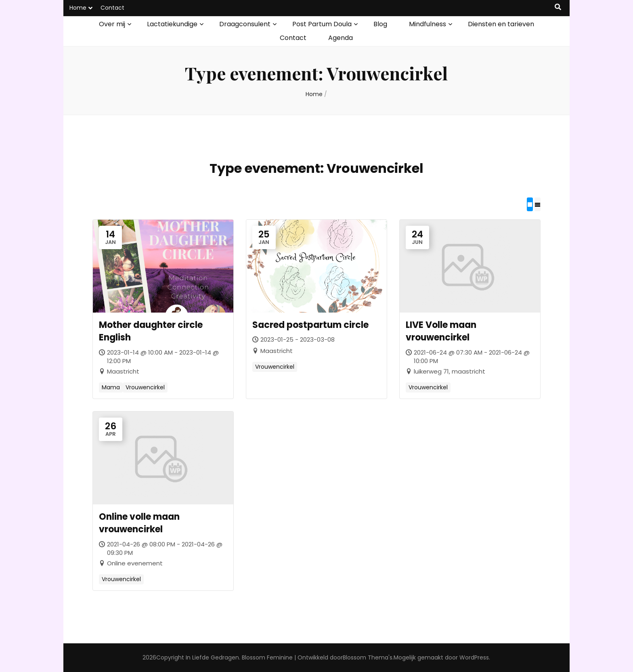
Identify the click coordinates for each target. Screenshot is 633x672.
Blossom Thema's (368, 657)
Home (78, 8)
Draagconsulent (245, 24)
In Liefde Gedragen (212, 657)
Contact (112, 8)
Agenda (341, 38)
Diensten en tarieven (501, 24)
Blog (380, 24)
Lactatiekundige (172, 24)
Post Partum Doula (322, 24)
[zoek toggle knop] (558, 7)
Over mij (112, 24)
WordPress (474, 657)
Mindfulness (428, 24)
